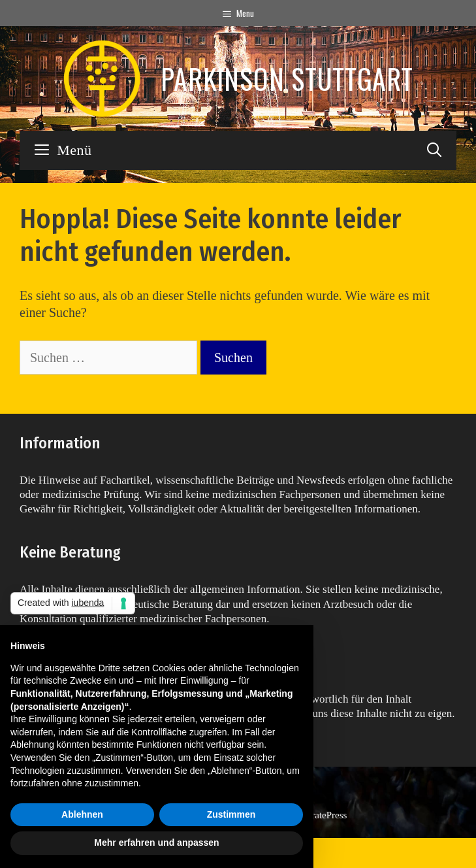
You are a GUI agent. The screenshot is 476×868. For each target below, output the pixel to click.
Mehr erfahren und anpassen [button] (156, 843)
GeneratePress (319, 815)
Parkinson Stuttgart (287, 78)
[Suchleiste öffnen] (434, 150)
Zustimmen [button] (231, 814)
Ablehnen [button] (82, 814)
